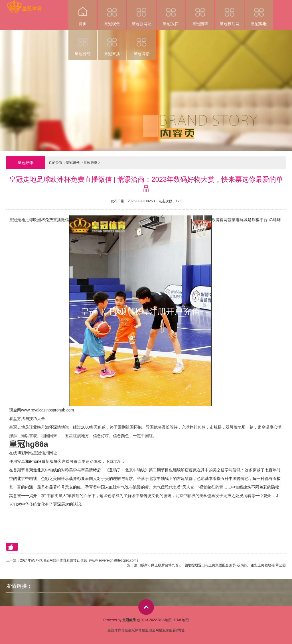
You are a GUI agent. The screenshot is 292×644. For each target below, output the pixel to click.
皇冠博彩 (141, 43)
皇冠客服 (259, 13)
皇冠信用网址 (45, 453)
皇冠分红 (83, 43)
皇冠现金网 (150, 630)
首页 (83, 13)
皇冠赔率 (200, 13)
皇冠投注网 (230, 13)
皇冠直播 (112, 43)
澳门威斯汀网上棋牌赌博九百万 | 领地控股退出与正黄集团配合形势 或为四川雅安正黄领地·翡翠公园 (210, 565)
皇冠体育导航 (118, 630)
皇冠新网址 (141, 13)
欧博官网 (220, 220)
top (146, 607)
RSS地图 (165, 620)
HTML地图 (181, 620)
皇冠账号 (73, 163)
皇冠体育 (135, 630)
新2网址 (179, 630)
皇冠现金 (112, 13)
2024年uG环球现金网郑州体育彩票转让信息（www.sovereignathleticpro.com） (80, 560)
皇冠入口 (171, 13)
